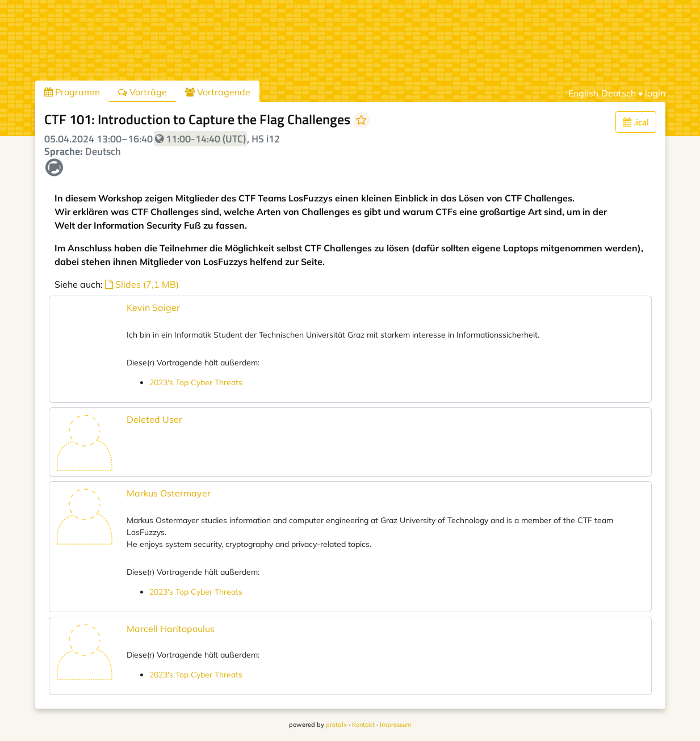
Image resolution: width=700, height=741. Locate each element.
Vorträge (142, 92)
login (655, 93)
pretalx (336, 725)
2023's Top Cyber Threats (196, 382)
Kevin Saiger (153, 308)
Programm (72, 92)
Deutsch (619, 93)
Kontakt (363, 725)
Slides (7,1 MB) (142, 284)
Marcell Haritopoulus (171, 629)
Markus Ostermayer (169, 493)
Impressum (396, 725)
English (583, 93)
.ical (636, 122)
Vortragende (218, 92)
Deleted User (154, 419)
